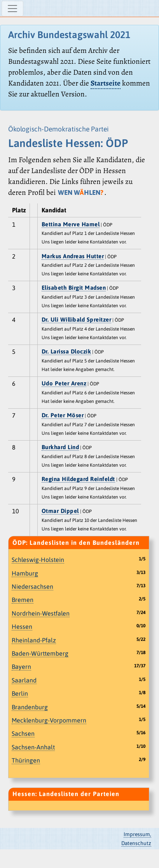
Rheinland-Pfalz (34, 640)
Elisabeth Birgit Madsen (74, 288)
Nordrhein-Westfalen (41, 613)
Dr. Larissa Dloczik (66, 351)
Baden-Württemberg (40, 653)
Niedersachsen (32, 586)
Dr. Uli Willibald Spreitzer (77, 319)
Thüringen (26, 760)
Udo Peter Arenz (64, 383)
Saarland (24, 680)
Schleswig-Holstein (38, 560)
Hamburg (25, 573)
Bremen (23, 600)
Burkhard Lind (60, 447)
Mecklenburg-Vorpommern (49, 720)
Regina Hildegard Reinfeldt (78, 479)
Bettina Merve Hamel (71, 224)
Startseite (106, 83)
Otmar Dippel (60, 511)
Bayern (21, 667)
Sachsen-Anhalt (33, 747)
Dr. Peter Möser (63, 415)
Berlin (20, 693)
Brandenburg (30, 707)
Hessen (22, 626)
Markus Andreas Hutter (73, 256)
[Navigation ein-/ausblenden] (12, 9)
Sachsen (23, 733)
